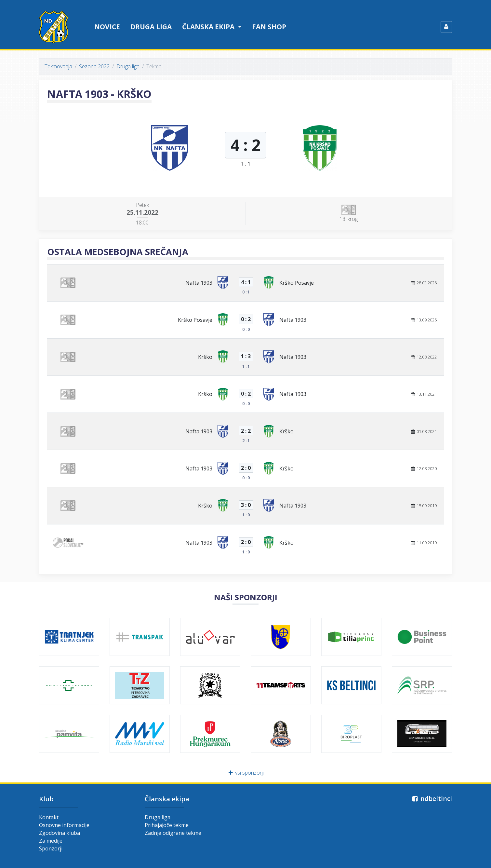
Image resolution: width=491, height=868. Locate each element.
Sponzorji (51, 848)
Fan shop (269, 27)
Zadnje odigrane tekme (173, 833)
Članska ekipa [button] (209, 27)
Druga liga (151, 27)
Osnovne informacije (64, 825)
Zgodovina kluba (60, 833)
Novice (107, 27)
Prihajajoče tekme (167, 825)
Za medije (51, 841)
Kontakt (49, 817)
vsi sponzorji (246, 773)
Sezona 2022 (94, 66)
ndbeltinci (431, 799)
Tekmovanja (58, 66)
